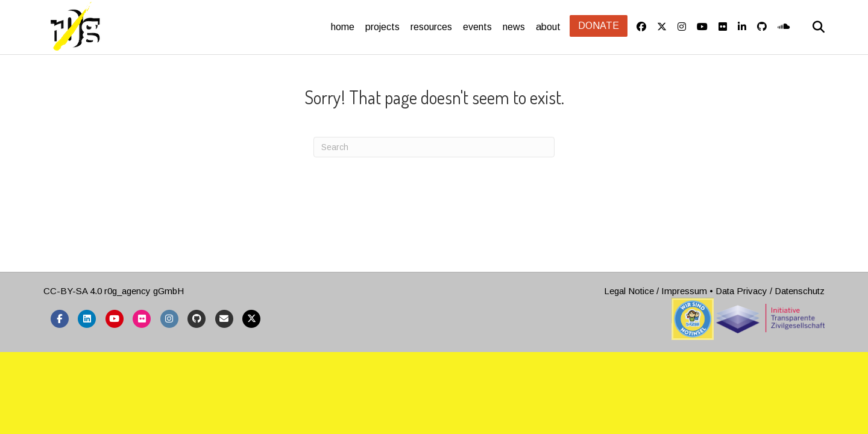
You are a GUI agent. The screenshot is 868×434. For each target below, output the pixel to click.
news (514, 27)
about (548, 27)
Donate (599, 26)
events (477, 27)
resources (431, 27)
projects (382, 27)
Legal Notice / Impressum (656, 346)
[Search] (810, 27)
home (343, 27)
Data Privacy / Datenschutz (770, 346)
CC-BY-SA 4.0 (73, 346)
